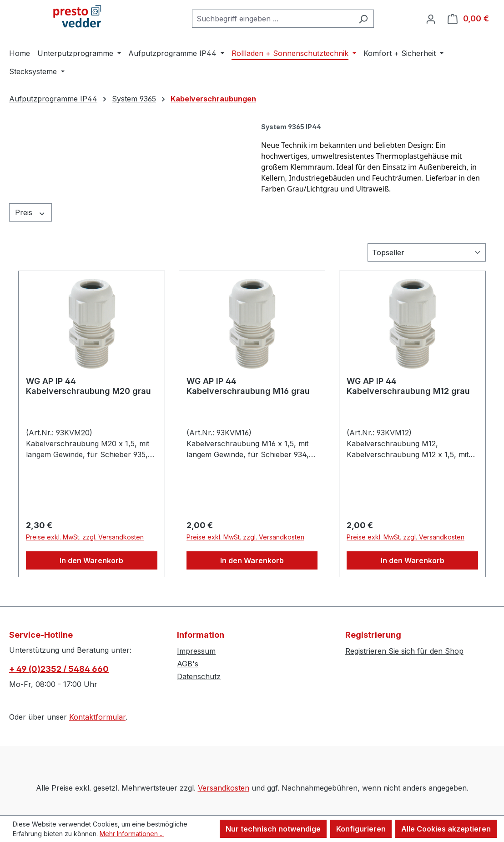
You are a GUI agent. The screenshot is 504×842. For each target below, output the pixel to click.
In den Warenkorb (91, 560)
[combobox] (272, 19)
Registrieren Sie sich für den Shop (404, 651)
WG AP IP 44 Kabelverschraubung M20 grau (88, 386)
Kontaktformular (97, 717)
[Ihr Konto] (431, 19)
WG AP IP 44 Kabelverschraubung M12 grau (408, 386)
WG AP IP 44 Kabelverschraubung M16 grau (248, 386)
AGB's (188, 664)
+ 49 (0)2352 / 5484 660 (59, 669)
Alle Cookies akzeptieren (446, 829)
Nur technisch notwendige (273, 829)
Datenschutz (199, 676)
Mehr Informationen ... (132, 834)
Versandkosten (224, 788)
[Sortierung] (427, 252)
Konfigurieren (361, 829)
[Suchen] (363, 19)
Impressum (196, 651)
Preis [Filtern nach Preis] (30, 213)
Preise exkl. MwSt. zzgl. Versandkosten (85, 537)
